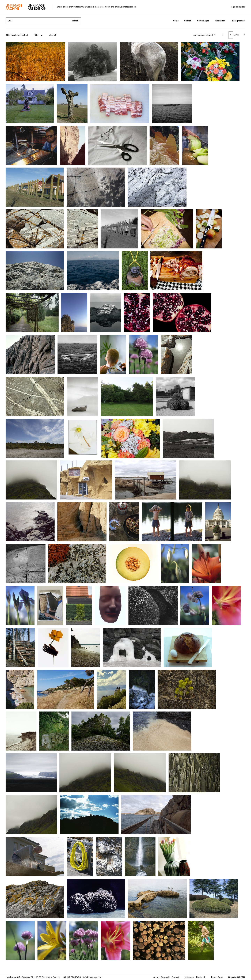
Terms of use (217, 977)
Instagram (189, 977)
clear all (53, 35)
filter (37, 35)
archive (14, 7)
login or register (238, 7)
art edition (37, 7)
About (156, 977)
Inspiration (220, 21)
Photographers (238, 21)
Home (176, 21)
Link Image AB (13, 977)
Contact (175, 977)
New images (203, 21)
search (75, 21)
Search (188, 21)
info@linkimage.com (93, 977)
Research (165, 977)
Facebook (201, 977)
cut (23, 35)
